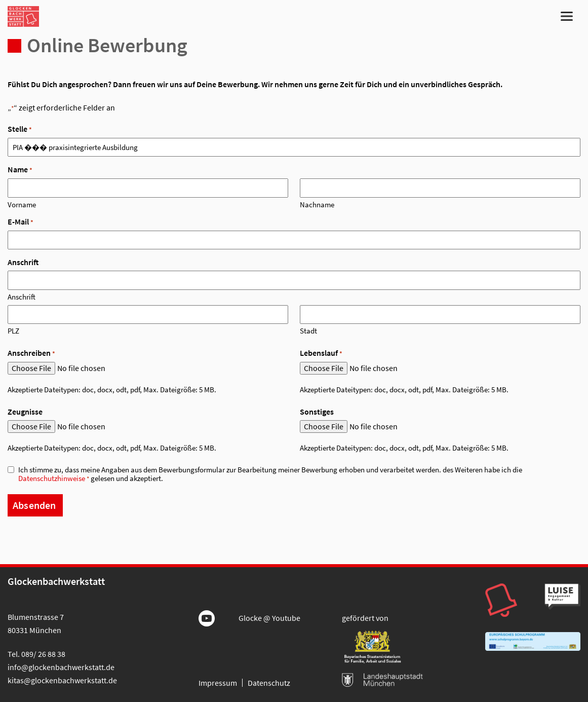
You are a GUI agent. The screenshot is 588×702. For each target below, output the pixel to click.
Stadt (308, 330)
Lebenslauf (321, 353)
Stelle (20, 129)
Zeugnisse (25, 412)
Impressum (218, 683)
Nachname (317, 204)
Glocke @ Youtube (269, 618)
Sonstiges (317, 412)
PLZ (13, 330)
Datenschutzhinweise (52, 478)
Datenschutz (269, 683)
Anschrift (22, 297)
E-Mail (21, 222)
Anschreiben (31, 353)
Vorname (22, 204)
